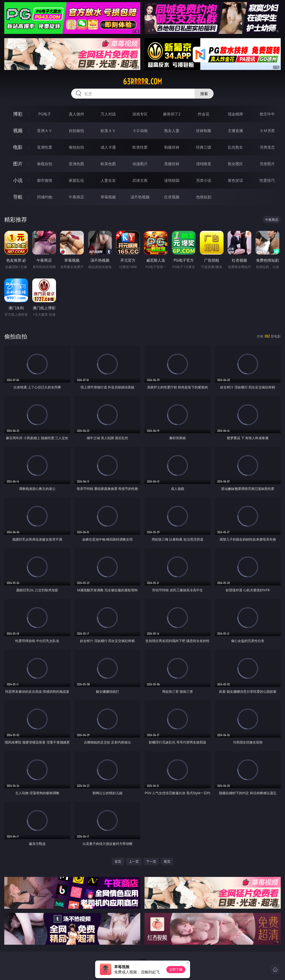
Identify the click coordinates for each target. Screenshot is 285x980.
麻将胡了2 (172, 114)
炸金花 (204, 114)
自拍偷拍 (76, 131)
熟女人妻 (172, 131)
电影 (18, 147)
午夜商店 (76, 197)
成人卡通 (108, 147)
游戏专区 (140, 114)
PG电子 (45, 114)
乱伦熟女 (235, 147)
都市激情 (45, 180)
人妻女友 (108, 180)
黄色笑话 (235, 180)
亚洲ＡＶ (45, 131)
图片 (18, 164)
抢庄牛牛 (267, 114)
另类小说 (204, 180)
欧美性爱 (140, 147)
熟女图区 (235, 164)
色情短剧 (204, 197)
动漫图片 (140, 164)
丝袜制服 (204, 131)
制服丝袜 (172, 147)
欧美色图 (108, 164)
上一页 (134, 861)
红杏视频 (172, 197)
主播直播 (235, 131)
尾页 (167, 861)
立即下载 (176, 969)
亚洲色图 (76, 164)
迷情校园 (172, 180)
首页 (118, 861)
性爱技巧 (267, 180)
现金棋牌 (235, 114)
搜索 (204, 94)
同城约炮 (45, 197)
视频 (18, 130)
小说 (18, 180)
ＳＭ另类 (267, 131)
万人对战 (108, 114)
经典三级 (204, 147)
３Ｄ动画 (140, 131)
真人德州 (76, 114)
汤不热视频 (140, 197)
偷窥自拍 (45, 164)
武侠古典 (140, 180)
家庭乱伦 (76, 180)
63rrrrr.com (142, 82)
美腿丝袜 (172, 164)
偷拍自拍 (76, 147)
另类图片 (267, 164)
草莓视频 (108, 197)
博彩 (18, 114)
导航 (18, 197)
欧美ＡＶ (108, 131)
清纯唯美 (204, 164)
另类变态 (267, 147)
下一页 (151, 861)
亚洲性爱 (45, 147)
